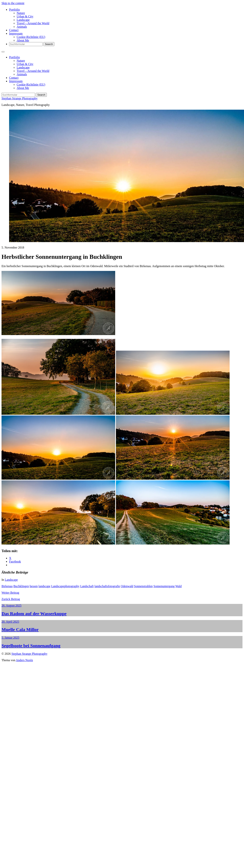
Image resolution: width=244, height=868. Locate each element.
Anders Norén (24, 660)
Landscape (23, 20)
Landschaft (87, 586)
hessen (34, 586)
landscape (44, 586)
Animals (22, 27)
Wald (178, 586)
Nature (21, 13)
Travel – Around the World (33, 23)
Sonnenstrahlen (143, 586)
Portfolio (14, 10)
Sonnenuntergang (164, 586)
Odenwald (127, 586)
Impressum (16, 33)
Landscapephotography (65, 586)
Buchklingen (21, 586)
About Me (23, 40)
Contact (14, 30)
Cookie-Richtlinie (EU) (31, 37)
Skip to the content (13, 3)
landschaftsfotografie (107, 586)
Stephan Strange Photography (20, 98)
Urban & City (25, 16)
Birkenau (7, 586)
